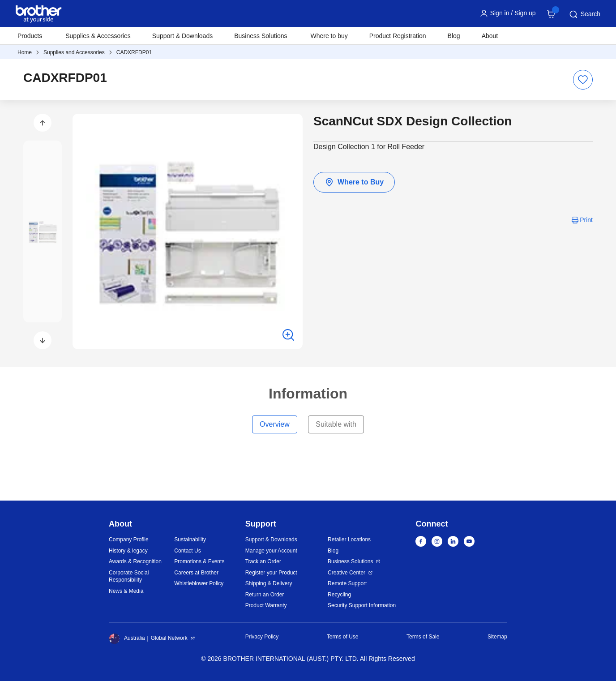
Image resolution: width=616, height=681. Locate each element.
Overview (275, 424)
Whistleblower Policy (199, 583)
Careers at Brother (196, 573)
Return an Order (265, 595)
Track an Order (263, 561)
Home (25, 52)
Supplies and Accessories (74, 52)
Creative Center (346, 573)
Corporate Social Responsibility (129, 576)
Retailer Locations (349, 540)
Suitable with (336, 424)
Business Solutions (350, 561)
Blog (454, 36)
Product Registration (398, 36)
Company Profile (129, 540)
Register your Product (271, 573)
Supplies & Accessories (98, 36)
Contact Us (187, 551)
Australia (127, 638)
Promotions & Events (199, 561)
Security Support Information (362, 605)
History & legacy (128, 551)
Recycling (339, 595)
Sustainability (190, 540)
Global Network (169, 638)
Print (586, 220)
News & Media (126, 591)
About (490, 36)
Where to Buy (354, 182)
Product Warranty (266, 605)
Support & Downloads (182, 36)
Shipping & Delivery (269, 583)
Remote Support (347, 583)
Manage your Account (271, 551)
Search (584, 14)
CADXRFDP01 (134, 52)
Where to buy (329, 36)
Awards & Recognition (135, 561)
